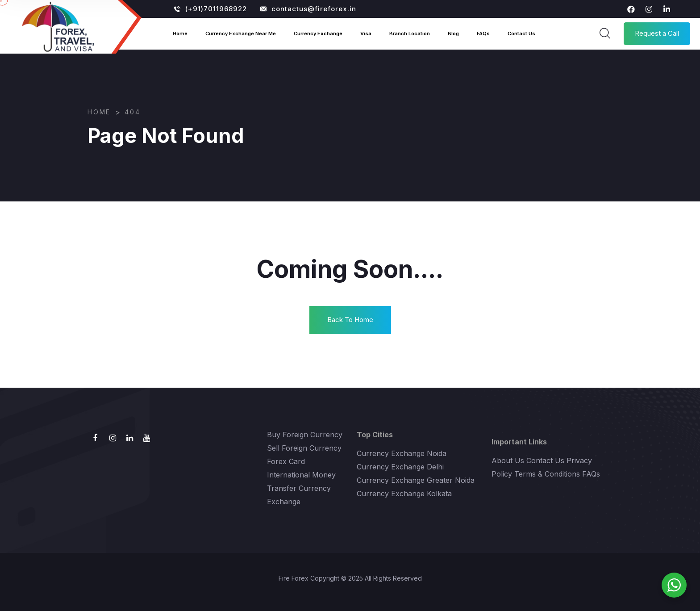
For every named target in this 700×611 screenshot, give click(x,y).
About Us (508, 460)
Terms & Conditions (547, 474)
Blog (453, 33)
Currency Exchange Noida (402, 453)
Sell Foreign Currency (304, 448)
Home (180, 33)
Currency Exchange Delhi (400, 467)
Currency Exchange (318, 33)
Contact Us (521, 33)
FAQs (483, 33)
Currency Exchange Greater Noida (416, 480)
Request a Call (657, 33)
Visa (366, 33)
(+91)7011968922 (210, 9)
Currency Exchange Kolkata (404, 494)
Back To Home (350, 320)
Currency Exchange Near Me (241, 33)
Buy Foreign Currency (305, 435)
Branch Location (410, 33)
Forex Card (286, 461)
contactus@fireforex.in (308, 9)
